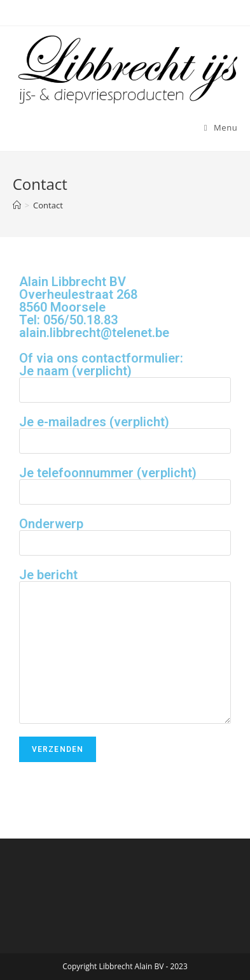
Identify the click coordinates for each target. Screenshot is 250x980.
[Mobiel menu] (221, 127)
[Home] (17, 205)
